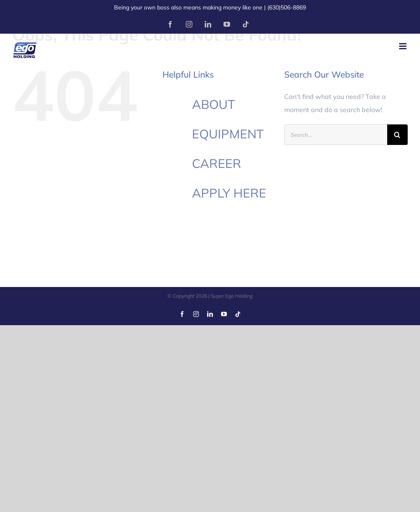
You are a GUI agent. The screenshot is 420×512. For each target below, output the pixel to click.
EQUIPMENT (228, 134)
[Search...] (336, 135)
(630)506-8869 (287, 7)
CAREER (217, 163)
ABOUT (213, 104)
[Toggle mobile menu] (403, 46)
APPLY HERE (229, 193)
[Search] (397, 135)
